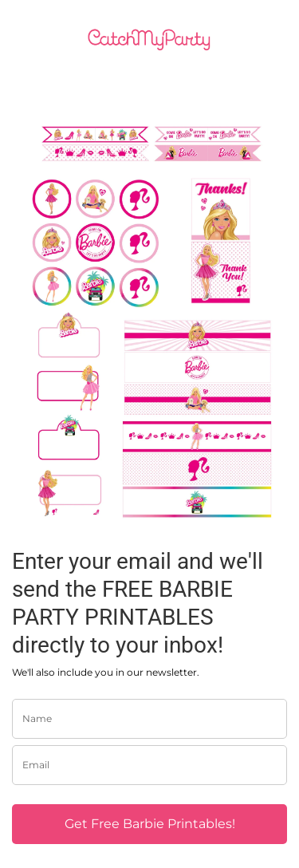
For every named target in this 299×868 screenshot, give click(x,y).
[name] (149, 719)
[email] (149, 765)
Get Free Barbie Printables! (150, 824)
